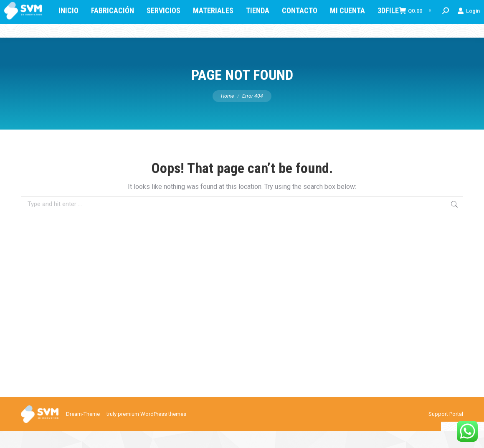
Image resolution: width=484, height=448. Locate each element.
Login (469, 36)
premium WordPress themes (152, 431)
